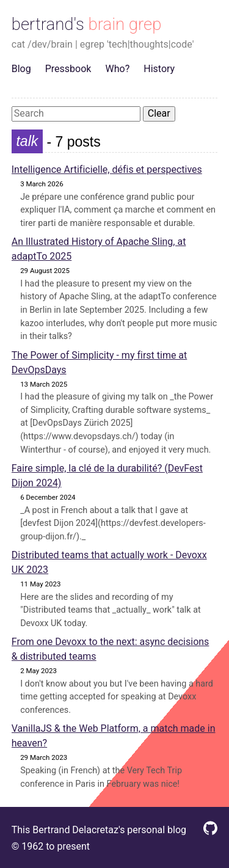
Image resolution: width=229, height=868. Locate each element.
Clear (159, 113)
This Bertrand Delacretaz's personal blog (99, 830)
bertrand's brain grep (87, 24)
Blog (21, 69)
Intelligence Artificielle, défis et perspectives (107, 170)
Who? (118, 69)
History (159, 69)
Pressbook (68, 69)
